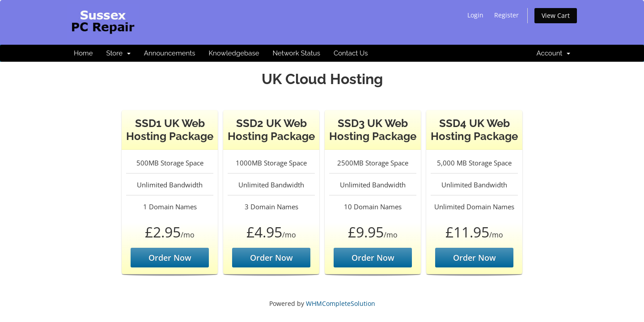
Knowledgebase (234, 53)
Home (83, 53)
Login (475, 15)
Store (118, 53)
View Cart (556, 15)
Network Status (296, 53)
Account (553, 53)
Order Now (170, 258)
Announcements (170, 53)
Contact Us (351, 53)
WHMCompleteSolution (341, 303)
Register (506, 15)
